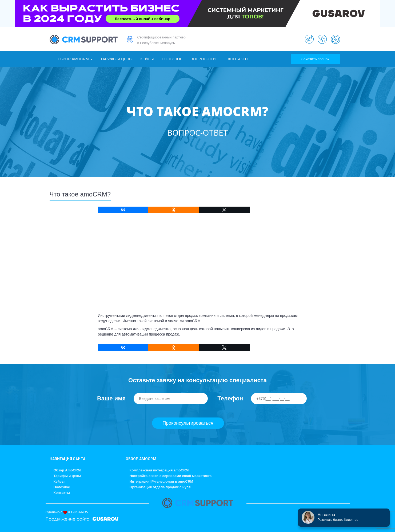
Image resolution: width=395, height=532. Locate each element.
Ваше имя (111, 398)
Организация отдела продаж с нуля (160, 487)
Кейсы (147, 59)
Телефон (230, 398)
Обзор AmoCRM (75, 59)
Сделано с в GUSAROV (67, 512)
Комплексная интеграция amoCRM (159, 470)
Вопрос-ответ (205, 59)
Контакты (238, 59)
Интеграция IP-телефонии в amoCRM (161, 481)
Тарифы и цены (117, 59)
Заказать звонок (315, 59)
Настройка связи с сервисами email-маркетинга (171, 476)
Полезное (172, 59)
